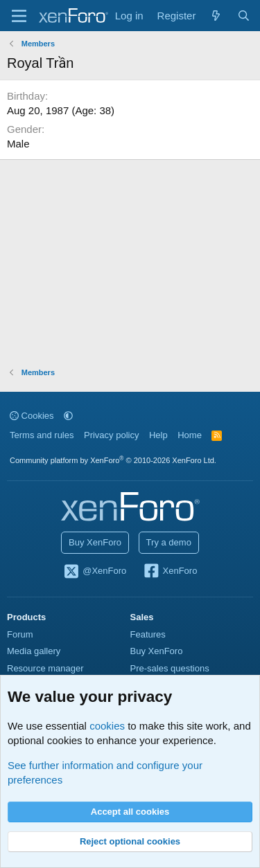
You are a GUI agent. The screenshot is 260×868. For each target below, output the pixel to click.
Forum (20, 634)
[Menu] (19, 16)
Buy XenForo (95, 542)
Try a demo (169, 542)
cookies (107, 726)
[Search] (244, 16)
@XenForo (95, 572)
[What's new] (216, 16)
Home (190, 435)
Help (158, 435)
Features (148, 634)
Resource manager (45, 668)
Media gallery (34, 651)
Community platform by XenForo (113, 460)
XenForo (170, 572)
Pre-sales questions (170, 668)
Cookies (32, 416)
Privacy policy (111, 435)
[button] (68, 416)
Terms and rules (42, 435)
